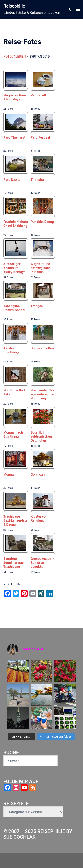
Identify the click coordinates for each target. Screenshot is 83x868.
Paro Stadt (38, 95)
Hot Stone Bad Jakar (14, 392)
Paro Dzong (12, 180)
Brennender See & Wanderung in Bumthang (42, 394)
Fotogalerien (15, 57)
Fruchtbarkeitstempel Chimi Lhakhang (16, 224)
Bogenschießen (42, 348)
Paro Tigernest (14, 137)
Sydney (74, 860)
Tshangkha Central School (14, 308)
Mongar (9, 475)
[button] (69, 10)
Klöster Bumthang (11, 350)
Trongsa (37, 306)
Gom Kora (38, 475)
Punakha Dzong (42, 222)
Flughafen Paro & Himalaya (15, 97)
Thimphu (37, 180)
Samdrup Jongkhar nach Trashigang (14, 563)
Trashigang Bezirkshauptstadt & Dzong (16, 520)
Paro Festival (40, 137)
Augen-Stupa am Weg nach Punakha (41, 268)
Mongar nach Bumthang (13, 434)
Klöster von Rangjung (39, 518)
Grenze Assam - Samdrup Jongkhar (42, 563)
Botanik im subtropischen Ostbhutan (41, 436)
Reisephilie (14, 6)
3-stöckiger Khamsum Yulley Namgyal (15, 268)
